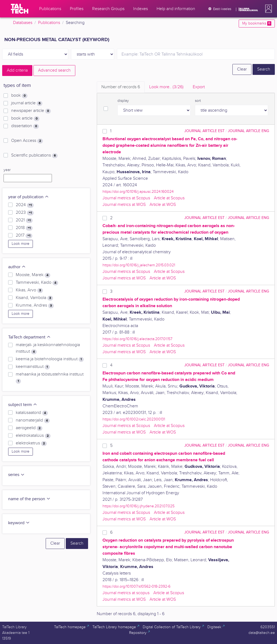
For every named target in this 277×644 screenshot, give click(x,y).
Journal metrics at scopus (126, 593)
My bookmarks (257, 23)
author (17, 267)
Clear (242, 69)
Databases (23, 23)
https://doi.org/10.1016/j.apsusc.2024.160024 (138, 192)
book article (25, 118)
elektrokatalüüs (33, 436)
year (7, 170)
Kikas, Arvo (29, 290)
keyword (19, 523)
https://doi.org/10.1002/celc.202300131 (134, 419)
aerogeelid (29, 428)
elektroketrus (31, 443)
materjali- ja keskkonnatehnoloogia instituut (48, 348)
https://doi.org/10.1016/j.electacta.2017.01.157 (137, 339)
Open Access (27, 141)
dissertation (25, 126)
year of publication (29, 197)
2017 (24, 236)
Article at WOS (163, 205)
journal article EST (204, 131)
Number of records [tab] (121, 87)
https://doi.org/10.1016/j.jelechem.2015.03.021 (139, 265)
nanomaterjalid (33, 420)
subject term (23, 405)
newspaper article (31, 111)
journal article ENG (248, 131)
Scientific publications (34, 155)
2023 (25, 213)
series (16, 475)
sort (198, 101)
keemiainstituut (33, 367)
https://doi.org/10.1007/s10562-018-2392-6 (136, 586)
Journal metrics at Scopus (126, 198)
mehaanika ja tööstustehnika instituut (50, 378)
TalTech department (29, 337)
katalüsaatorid (32, 413)
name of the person (29, 499)
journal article (27, 103)
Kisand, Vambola (34, 298)
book (19, 96)
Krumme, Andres (35, 306)
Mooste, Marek (33, 275)
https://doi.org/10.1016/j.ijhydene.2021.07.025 (138, 506)
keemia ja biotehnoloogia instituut (50, 359)
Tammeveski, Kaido (37, 283)
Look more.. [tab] (166, 87)
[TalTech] (20, 9)
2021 (24, 220)
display (123, 101)
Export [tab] (199, 87)
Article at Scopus (169, 198)
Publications (49, 23)
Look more (21, 244)
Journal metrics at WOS (124, 205)
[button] (267, 9)
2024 (25, 205)
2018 (24, 228)
